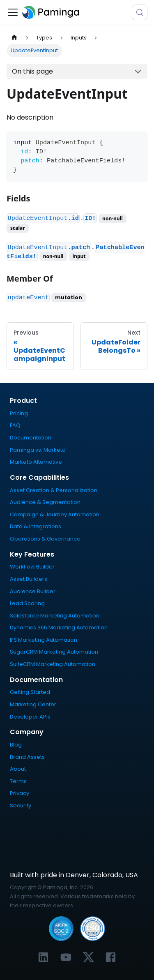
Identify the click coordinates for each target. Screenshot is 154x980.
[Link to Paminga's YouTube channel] (66, 957)
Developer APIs (30, 717)
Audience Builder (33, 591)
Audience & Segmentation (45, 502)
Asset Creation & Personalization (54, 490)
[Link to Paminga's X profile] (88, 957)
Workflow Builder (32, 567)
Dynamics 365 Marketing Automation (59, 628)
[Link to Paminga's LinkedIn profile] (43, 957)
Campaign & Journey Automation (55, 514)
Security (21, 805)
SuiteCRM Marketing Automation (53, 664)
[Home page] (14, 38)
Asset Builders (29, 579)
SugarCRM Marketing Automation (54, 652)
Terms (18, 781)
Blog (16, 745)
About (18, 769)
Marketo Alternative (36, 462)
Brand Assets (27, 757)
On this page (32, 71)
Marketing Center (33, 704)
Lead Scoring (27, 603)
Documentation (31, 438)
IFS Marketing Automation (44, 640)
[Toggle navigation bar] (13, 12)
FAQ (15, 425)
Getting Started (30, 692)
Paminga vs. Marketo (38, 450)
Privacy (20, 793)
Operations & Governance (45, 539)
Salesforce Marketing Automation (55, 616)
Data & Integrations (36, 526)
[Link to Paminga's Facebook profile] (111, 957)
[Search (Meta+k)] (140, 12)
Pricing (19, 413)
